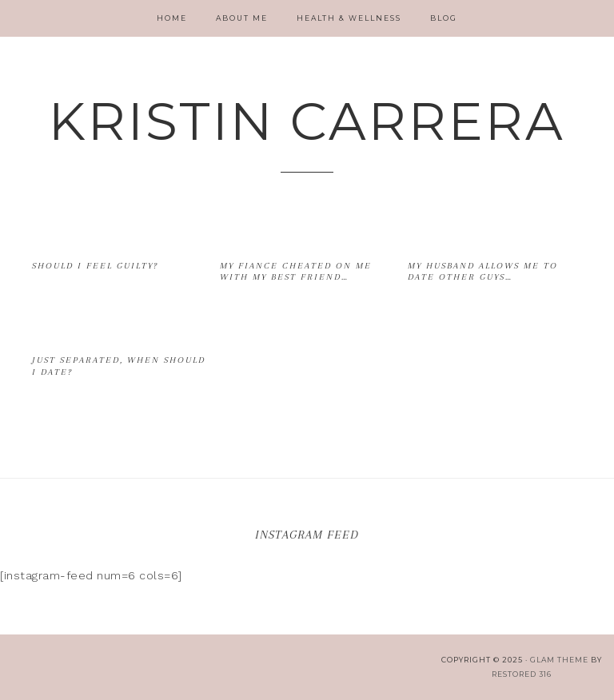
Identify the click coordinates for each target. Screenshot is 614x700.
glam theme (559, 660)
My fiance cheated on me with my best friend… (296, 271)
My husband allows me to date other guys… (483, 271)
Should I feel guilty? (95, 266)
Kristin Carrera (307, 121)
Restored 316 (522, 674)
